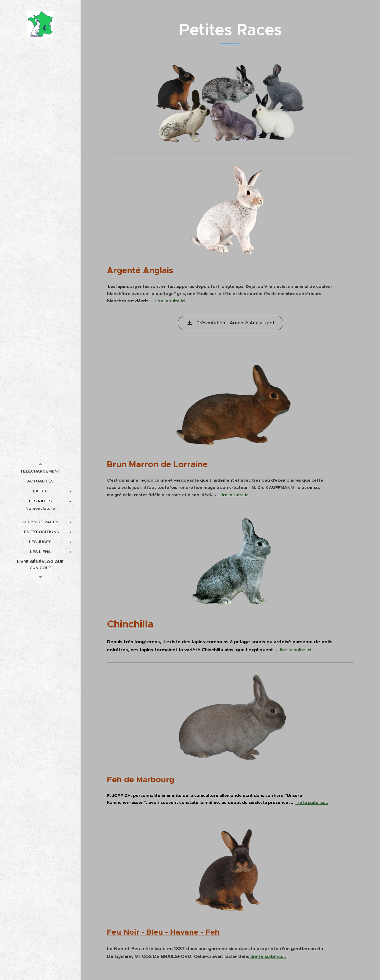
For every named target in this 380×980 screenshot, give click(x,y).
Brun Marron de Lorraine (157, 464)
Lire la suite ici (170, 301)
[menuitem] (40, 471)
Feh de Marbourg (141, 780)
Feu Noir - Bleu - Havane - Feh (163, 932)
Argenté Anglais (140, 270)
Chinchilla (130, 624)
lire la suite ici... (298, 650)
